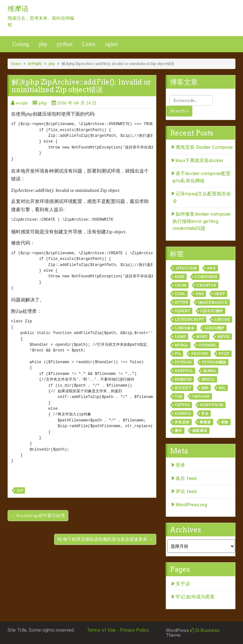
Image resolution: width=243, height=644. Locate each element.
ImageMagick (213, 302)
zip (20, 490)
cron (181, 285)
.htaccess (186, 268)
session (183, 379)
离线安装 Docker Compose (204, 147)
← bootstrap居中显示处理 (38, 515)
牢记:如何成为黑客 (195, 597)
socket (183, 388)
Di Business (205, 630)
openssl (208, 345)
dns (199, 294)
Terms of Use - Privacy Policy (118, 630)
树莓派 (205, 422)
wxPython (212, 405)
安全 (205, 414)
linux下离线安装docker (199, 161)
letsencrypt (189, 319)
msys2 (224, 337)
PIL (178, 354)
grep (219, 294)
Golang (21, 44)
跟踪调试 (200, 431)
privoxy (200, 354)
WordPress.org (191, 505)
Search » (179, 111)
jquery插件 (212, 311)
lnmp (180, 337)
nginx (112, 44)
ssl (222, 388)
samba (210, 371)
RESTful (184, 371)
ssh (205, 388)
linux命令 (185, 328)
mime (202, 337)
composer (206, 277)
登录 (180, 465)
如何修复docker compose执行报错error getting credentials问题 (202, 221)
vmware (201, 396)
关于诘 (183, 584)
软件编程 (35, 64)
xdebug (183, 414)
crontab (206, 285)
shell (208, 379)
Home (16, 64)
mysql (181, 345)
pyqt (224, 354)
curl (180, 294)
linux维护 (215, 328)
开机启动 (182, 422)
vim (178, 396)
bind (180, 277)
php (43, 44)
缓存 (178, 431)
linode (222, 319)
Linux (89, 44)
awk (211, 268)
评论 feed (186, 491)
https (181, 302)
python (65, 44)
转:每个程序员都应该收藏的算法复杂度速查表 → (105, 539)
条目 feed (186, 478)
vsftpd (182, 405)
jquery (182, 311)
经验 (225, 422)
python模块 (214, 362)
